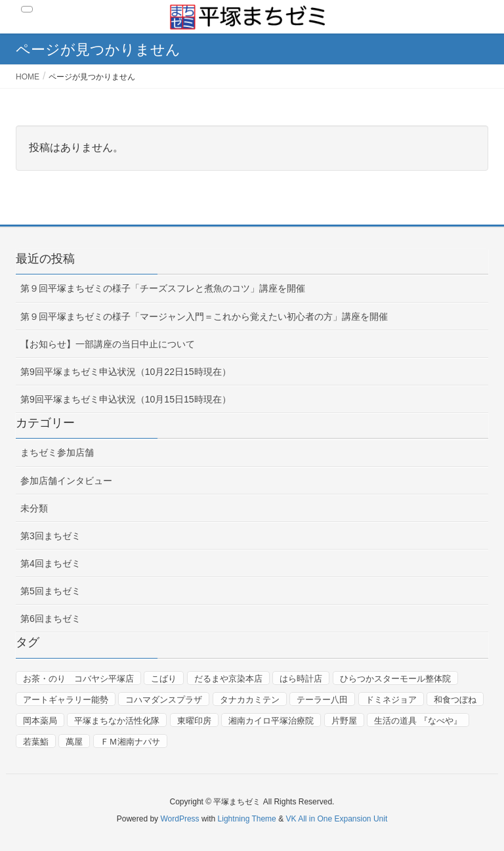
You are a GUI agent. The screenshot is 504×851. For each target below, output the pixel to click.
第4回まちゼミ (51, 563)
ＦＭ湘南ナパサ (130, 742)
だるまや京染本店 (228, 679)
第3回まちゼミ (51, 536)
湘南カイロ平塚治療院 (271, 721)
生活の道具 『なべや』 (418, 721)
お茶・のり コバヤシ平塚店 (78, 679)
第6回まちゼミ (51, 619)
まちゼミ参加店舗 (57, 452)
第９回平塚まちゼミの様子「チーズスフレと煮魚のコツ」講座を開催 (163, 288)
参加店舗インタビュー (66, 481)
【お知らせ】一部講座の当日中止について (108, 344)
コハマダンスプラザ (164, 700)
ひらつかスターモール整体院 (395, 679)
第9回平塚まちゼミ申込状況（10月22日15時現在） (126, 372)
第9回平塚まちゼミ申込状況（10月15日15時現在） (126, 399)
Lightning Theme (247, 819)
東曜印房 (194, 721)
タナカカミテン (250, 700)
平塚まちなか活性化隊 (117, 721)
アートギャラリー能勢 (66, 700)
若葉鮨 (36, 742)
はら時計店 (301, 679)
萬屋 (74, 742)
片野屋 (344, 721)
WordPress (179, 819)
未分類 (34, 508)
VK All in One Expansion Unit (336, 819)
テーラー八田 (322, 700)
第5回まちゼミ (51, 591)
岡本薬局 (40, 721)
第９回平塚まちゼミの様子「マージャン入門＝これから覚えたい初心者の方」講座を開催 (204, 316)
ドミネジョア (391, 700)
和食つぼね (455, 700)
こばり (164, 679)
